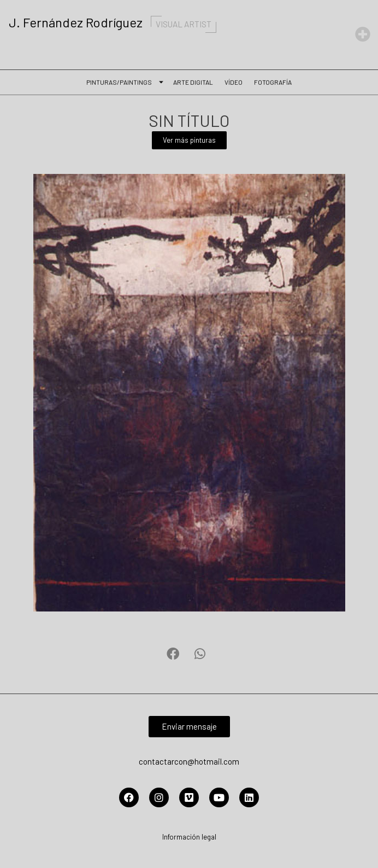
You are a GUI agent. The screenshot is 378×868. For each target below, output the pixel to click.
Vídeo (234, 81)
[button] (173, 654)
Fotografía (273, 81)
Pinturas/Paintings (122, 81)
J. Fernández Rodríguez (115, 22)
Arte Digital (193, 81)
